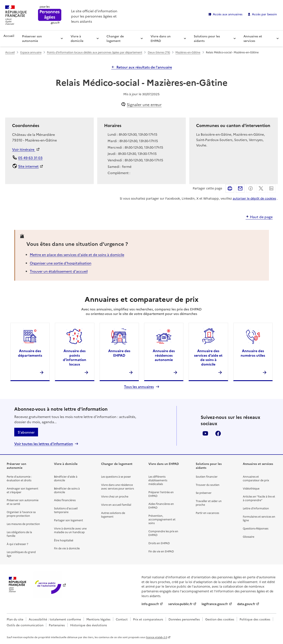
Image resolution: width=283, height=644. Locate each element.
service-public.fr (180, 604)
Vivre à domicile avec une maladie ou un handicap (70, 530)
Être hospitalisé (64, 540)
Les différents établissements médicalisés (158, 480)
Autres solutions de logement (113, 515)
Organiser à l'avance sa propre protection (21, 514)
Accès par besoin (264, 14)
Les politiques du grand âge (21, 554)
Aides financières (65, 500)
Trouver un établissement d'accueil (59, 271)
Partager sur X (261, 188)
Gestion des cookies (220, 619)
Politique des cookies (255, 619)
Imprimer (230, 188)
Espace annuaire (31, 52)
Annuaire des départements (30, 353)
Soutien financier (207, 476)
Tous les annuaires (139, 387)
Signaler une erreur (144, 104)
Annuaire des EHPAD (119, 353)
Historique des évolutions (89, 625)
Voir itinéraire (24, 149)
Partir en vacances (207, 513)
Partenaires (57, 625)
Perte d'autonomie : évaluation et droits (19, 478)
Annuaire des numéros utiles (253, 353)
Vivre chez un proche (115, 496)
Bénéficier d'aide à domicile (66, 478)
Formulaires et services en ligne (259, 518)
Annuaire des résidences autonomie (164, 355)
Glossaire (249, 537)
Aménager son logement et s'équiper (22, 490)
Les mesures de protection (23, 524)
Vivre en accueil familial (116, 505)
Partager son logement (68, 520)
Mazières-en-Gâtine (188, 52)
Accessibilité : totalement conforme (55, 619)
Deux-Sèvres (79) (159, 52)
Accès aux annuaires (228, 14)
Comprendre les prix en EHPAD (163, 533)
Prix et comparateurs (148, 619)
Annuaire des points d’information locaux (75, 357)
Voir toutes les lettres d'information (44, 444)
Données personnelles (184, 619)
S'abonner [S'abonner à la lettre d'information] (26, 432)
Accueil (9, 36)
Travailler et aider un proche (209, 503)
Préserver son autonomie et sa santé (23, 502)
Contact (122, 619)
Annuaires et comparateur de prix (256, 478)
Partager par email (240, 188)
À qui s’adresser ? (17, 544)
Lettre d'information (256, 508)
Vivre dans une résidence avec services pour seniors (118, 487)
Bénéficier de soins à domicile (67, 490)
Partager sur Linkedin (271, 188)
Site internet (28, 166)
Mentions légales (98, 619)
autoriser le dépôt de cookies (254, 198)
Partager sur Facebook (251, 188)
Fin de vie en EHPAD (161, 551)
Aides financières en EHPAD (161, 506)
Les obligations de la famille (19, 534)
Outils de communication (25, 625)
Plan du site (15, 619)
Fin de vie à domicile (67, 548)
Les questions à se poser (116, 476)
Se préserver (204, 493)
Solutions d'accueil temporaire (66, 510)
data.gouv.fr (246, 604)
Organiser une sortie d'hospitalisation (61, 263)
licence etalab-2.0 (157, 637)
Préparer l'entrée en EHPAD (161, 494)
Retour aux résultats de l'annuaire (144, 67)
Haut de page (261, 217)
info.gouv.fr (150, 604)
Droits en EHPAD (159, 543)
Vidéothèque (251, 488)
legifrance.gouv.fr (215, 604)
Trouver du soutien (208, 485)
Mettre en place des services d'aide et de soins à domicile (77, 254)
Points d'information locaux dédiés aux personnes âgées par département (95, 52)
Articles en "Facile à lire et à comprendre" (259, 498)
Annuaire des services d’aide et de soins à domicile (208, 357)
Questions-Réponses (256, 528)
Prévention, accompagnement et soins (162, 519)
